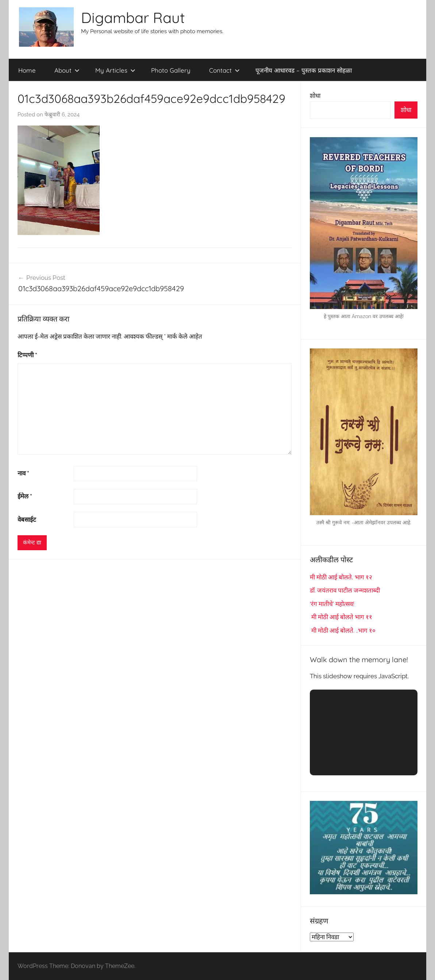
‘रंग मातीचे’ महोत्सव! (332, 604)
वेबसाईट (27, 520)
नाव (23, 473)
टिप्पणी (27, 355)
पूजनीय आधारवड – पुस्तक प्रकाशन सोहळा (304, 70)
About (67, 70)
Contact (224, 70)
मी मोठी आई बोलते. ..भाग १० (343, 630)
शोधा (315, 96)
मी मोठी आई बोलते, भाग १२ (341, 577)
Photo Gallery (171, 70)
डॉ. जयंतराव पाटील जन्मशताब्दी (345, 590)
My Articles (115, 70)
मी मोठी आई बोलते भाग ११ (341, 617)
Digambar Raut (133, 18)
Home (27, 70)
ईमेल (25, 496)
